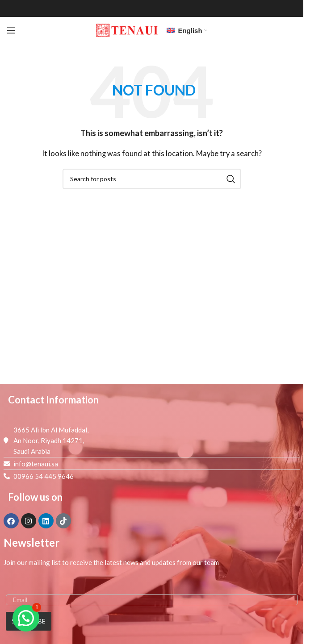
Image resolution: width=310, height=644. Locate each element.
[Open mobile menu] (11, 30)
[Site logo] (127, 29)
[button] (26, 618)
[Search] (152, 179)
